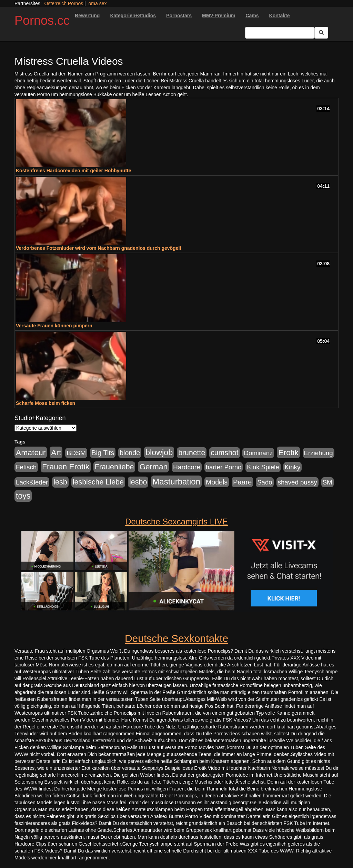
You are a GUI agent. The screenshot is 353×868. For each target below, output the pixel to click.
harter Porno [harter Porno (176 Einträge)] (224, 467)
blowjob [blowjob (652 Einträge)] (159, 452)
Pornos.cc (42, 21)
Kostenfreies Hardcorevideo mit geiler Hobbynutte (74, 171)
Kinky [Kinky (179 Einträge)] (293, 467)
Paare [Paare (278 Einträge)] (242, 482)
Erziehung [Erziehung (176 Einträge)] (319, 453)
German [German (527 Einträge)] (153, 467)
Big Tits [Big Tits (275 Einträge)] (103, 453)
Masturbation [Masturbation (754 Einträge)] (176, 482)
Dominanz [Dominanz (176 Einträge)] (258, 453)
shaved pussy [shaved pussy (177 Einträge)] (297, 482)
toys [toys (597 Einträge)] (23, 496)
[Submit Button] (321, 33)
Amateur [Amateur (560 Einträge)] (31, 452)
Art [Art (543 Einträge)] (56, 452)
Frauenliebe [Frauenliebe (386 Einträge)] (114, 467)
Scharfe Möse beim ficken (46, 403)
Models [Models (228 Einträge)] (217, 482)
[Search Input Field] (280, 33)
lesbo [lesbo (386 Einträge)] (138, 482)
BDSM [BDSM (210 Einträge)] (76, 453)
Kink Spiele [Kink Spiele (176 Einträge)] (263, 467)
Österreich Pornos (64, 3)
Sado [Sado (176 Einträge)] (265, 482)
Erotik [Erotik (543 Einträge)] (288, 452)
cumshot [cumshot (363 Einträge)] (224, 453)
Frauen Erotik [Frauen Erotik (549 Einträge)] (66, 467)
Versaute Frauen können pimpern (54, 326)
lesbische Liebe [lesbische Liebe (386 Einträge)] (98, 482)
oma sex (98, 3)
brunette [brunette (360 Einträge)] (192, 453)
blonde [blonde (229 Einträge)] (130, 453)
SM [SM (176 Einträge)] (327, 482)
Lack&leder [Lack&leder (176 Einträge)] (32, 482)
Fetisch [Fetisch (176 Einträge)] (26, 467)
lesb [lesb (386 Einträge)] (60, 482)
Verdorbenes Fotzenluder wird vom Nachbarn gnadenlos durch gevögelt (99, 248)
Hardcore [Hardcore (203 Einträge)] (187, 467)
